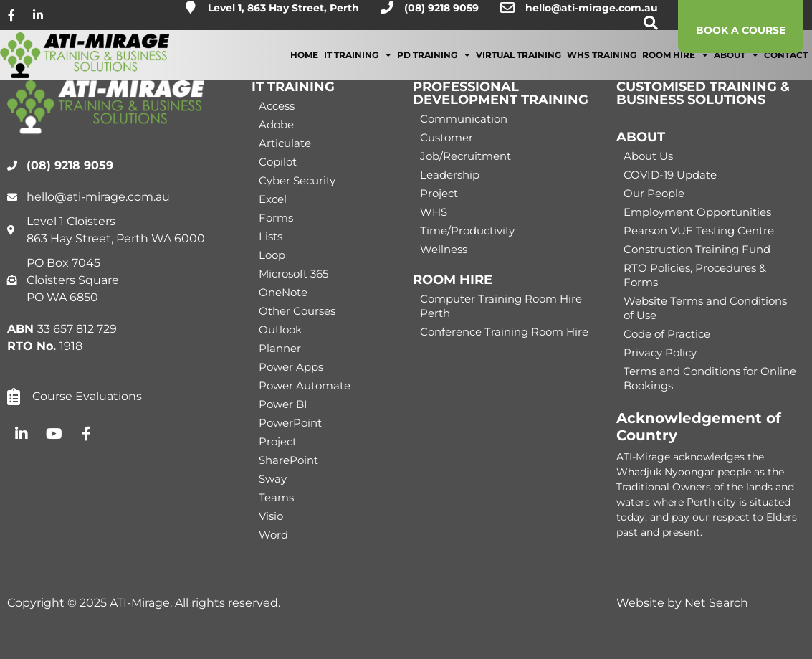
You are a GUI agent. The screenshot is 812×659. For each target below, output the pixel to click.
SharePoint (288, 460)
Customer (446, 137)
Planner (280, 348)
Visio (271, 516)
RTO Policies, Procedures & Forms (695, 275)
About (736, 65)
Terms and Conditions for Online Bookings (710, 378)
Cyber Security (297, 180)
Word (273, 535)
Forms (276, 218)
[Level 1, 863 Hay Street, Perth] (191, 7)
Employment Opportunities (697, 212)
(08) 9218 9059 (441, 8)
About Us (648, 156)
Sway (273, 479)
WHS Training (602, 65)
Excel (273, 199)
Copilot (278, 162)
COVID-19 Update (670, 175)
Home (304, 65)
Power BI (283, 404)
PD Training (434, 65)
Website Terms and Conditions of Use (705, 308)
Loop (272, 255)
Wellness (444, 249)
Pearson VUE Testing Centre (699, 231)
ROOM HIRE (453, 280)
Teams (276, 497)
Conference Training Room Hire (504, 332)
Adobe (276, 124)
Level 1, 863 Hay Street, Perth (283, 8)
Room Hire (675, 65)
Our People (654, 193)
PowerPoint (290, 423)
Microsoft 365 (293, 274)
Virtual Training (519, 65)
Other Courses (297, 311)
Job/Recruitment (465, 156)
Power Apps (291, 367)
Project (278, 441)
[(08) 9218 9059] (387, 7)
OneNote (283, 292)
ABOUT (641, 137)
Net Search (716, 603)
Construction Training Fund (697, 249)
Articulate (285, 143)
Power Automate (305, 385)
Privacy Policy (660, 352)
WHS (434, 212)
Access (277, 106)
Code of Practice (667, 334)
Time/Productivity (467, 231)
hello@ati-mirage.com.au (592, 8)
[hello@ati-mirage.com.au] (507, 8)
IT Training (358, 65)
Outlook (280, 329)
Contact (786, 65)
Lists (271, 236)
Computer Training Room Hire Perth (501, 306)
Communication (464, 119)
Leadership (450, 175)
